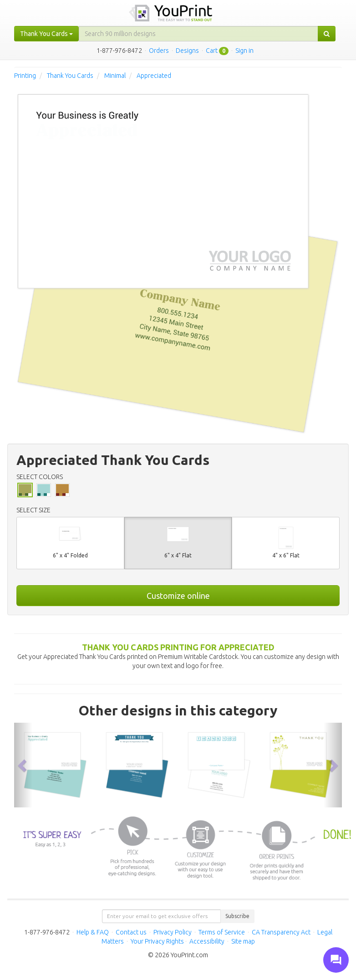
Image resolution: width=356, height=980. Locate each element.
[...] (198, 34)
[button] (23, 765)
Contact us (131, 932)
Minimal (115, 76)
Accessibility (207, 941)
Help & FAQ (93, 932)
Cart (212, 51)
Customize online (178, 596)
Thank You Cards (70, 76)
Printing (25, 76)
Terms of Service (222, 932)
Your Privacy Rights (157, 941)
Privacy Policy (173, 932)
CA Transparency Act (281, 932)
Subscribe (237, 916)
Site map (243, 941)
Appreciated (154, 76)
